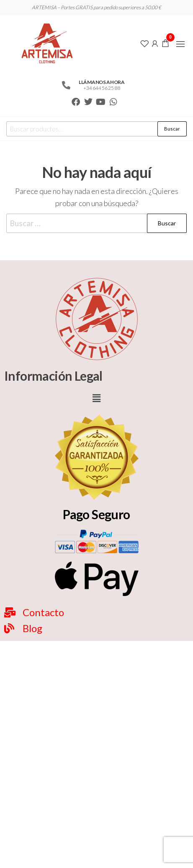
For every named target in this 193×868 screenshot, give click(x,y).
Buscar (172, 129)
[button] (180, 44)
